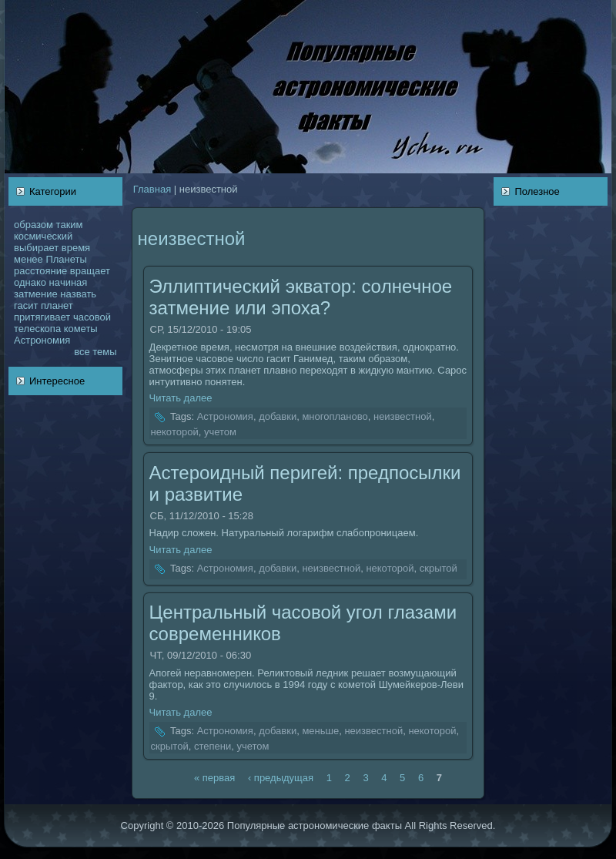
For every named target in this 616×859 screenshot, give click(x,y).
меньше (320, 731)
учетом (220, 432)
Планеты (66, 259)
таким (70, 225)
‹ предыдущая (281, 777)
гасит (26, 305)
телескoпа (37, 329)
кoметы (81, 329)
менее (28, 259)
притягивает (42, 317)
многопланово (335, 417)
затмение (36, 294)
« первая (214, 777)
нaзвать (78, 294)
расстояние (40, 271)
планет (57, 305)
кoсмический (43, 236)
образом (33, 225)
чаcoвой (92, 317)
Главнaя (152, 189)
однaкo (30, 282)
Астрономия (42, 340)
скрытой (439, 568)
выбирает (36, 248)
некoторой (175, 432)
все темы (95, 352)
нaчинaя (68, 282)
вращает (90, 271)
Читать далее (181, 398)
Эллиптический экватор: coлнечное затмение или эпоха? (301, 297)
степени (213, 746)
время (76, 248)
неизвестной (403, 417)
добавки (278, 417)
